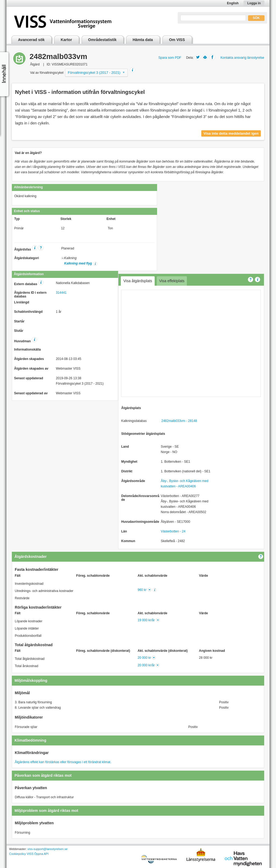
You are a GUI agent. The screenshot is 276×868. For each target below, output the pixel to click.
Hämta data (143, 40)
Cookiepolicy (17, 854)
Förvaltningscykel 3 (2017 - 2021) (94, 73)
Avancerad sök (31, 40)
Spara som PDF (170, 58)
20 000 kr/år (146, 665)
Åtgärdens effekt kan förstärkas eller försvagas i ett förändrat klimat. (63, 762)
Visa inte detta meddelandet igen (231, 133)
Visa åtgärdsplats (138, 281)
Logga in (254, 3)
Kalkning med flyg (78, 263)
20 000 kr (144, 658)
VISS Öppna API (37, 854)
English (233, 3)
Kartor (66, 40)
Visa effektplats (172, 281)
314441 (61, 293)
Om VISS (177, 40)
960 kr (142, 590)
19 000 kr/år (146, 620)
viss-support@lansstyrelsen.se (47, 849)
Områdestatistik (102, 40)
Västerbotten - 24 (173, 531)
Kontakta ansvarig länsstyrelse (242, 58)
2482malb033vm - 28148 (179, 421)
